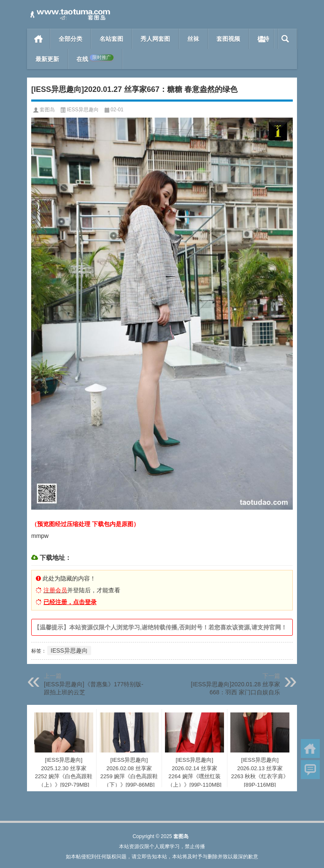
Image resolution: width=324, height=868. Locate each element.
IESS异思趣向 (82, 110)
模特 (263, 39)
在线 (95, 59)
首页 (39, 39)
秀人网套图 (155, 39)
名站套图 (111, 39)
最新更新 (47, 59)
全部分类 (70, 39)
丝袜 (193, 39)
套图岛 (47, 110)
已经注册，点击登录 (70, 602)
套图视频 (228, 39)
